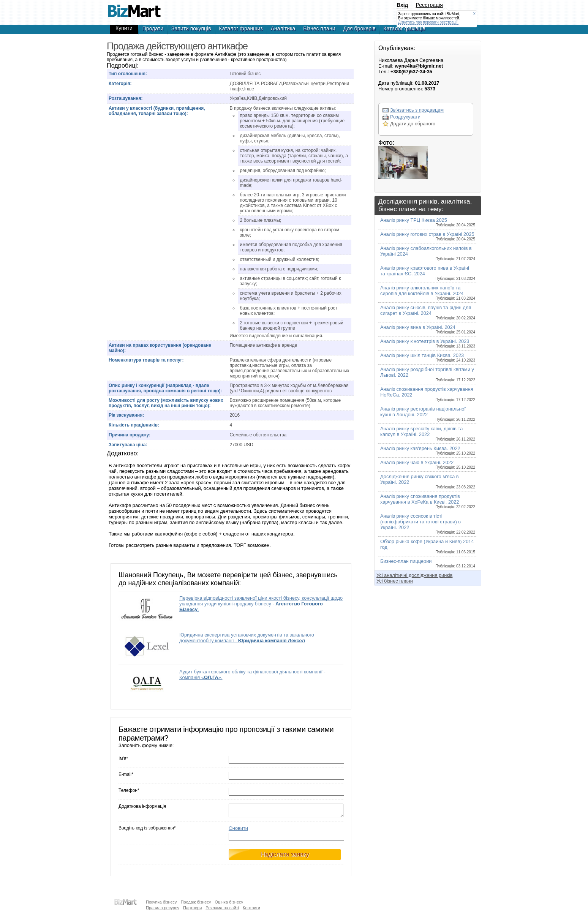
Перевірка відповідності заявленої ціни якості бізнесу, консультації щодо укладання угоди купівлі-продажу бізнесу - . (261, 604)
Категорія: (120, 84)
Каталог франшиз (241, 28)
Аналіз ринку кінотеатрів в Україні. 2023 (428, 343)
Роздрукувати (405, 117)
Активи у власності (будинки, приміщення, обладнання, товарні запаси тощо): (157, 111)
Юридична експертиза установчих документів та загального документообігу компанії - (247, 638)
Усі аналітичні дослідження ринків (414, 575)
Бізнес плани (319, 28)
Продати (153, 28)
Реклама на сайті (222, 908)
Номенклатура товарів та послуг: (146, 360)
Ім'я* (123, 758)
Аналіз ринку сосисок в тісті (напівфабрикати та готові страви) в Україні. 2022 (428, 524)
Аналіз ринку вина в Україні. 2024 (428, 329)
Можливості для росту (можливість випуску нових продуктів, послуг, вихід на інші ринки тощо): (166, 403)
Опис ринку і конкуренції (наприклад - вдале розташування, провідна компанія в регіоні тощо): (165, 388)
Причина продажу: (130, 435)
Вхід (402, 5)
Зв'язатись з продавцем (417, 110)
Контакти (251, 908)
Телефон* (129, 790)
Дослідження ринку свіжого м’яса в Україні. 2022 (428, 481)
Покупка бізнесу (161, 902)
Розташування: (126, 98)
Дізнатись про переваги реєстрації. (428, 22)
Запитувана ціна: (128, 445)
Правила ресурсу (163, 908)
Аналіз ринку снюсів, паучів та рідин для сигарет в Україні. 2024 (428, 312)
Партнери (192, 908)
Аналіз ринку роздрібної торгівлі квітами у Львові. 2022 (428, 374)
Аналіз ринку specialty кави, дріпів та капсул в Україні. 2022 (428, 434)
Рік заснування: (126, 415)
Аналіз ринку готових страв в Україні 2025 (428, 236)
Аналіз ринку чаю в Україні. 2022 (428, 464)
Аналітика (283, 28)
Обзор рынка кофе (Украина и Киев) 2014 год (428, 546)
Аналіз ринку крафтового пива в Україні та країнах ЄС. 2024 (428, 273)
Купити (124, 28)
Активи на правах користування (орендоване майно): (160, 348)
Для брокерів (359, 28)
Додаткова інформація (142, 806)
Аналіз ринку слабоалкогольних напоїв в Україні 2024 (428, 253)
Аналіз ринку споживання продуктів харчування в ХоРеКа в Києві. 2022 (428, 501)
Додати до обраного (413, 124)
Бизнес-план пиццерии (428, 563)
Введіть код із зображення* (147, 830)
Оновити (238, 830)
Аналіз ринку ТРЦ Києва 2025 (428, 222)
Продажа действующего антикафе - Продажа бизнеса (134, 8)
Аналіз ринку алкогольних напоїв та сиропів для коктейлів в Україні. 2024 (428, 293)
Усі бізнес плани (395, 581)
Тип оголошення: (128, 74)
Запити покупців (191, 28)
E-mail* (126, 774)
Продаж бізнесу (196, 902)
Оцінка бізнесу (229, 902)
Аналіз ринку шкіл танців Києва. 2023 (428, 357)
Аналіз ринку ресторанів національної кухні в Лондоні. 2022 (428, 414)
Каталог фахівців (405, 28)
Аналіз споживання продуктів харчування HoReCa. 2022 (428, 394)
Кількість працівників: (134, 425)
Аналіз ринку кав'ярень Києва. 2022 (428, 450)
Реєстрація (429, 5)
